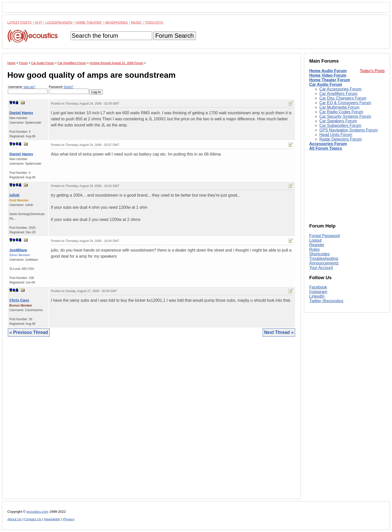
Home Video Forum (328, 75)
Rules (314, 249)
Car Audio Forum (326, 84)
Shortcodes (319, 254)
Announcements (324, 263)
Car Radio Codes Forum (341, 112)
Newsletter (52, 519)
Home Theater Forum (330, 80)
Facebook (318, 287)
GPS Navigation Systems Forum (348, 130)
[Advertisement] (151, 422)
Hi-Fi (39, 22)
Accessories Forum (328, 144)
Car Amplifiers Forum (338, 94)
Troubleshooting (324, 259)
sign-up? (29, 87)
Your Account (321, 268)
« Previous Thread (29, 332)
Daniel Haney (21, 113)
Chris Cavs (19, 300)
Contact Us (33, 519)
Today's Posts (372, 71)
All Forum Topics (326, 148)
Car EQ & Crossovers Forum (345, 103)
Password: (69, 90)
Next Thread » (279, 332)
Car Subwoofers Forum (340, 126)
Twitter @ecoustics (326, 301)
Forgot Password (325, 236)
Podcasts (154, 22)
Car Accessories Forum (340, 89)
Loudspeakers (59, 22)
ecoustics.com (37, 512)
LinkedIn (317, 296)
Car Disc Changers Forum (343, 98)
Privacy (69, 519)
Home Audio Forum (328, 71)
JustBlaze (18, 250)
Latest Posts (19, 22)
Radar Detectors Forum (341, 139)
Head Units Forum (336, 135)
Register (317, 245)
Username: (28, 90)
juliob (14, 195)
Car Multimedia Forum (339, 107)
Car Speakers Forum (338, 121)
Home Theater (89, 22)
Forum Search (174, 36)
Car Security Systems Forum (345, 116)
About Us (14, 519)
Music (136, 22)
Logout (315, 240)
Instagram (318, 292)
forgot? (68, 87)
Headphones (116, 22)
